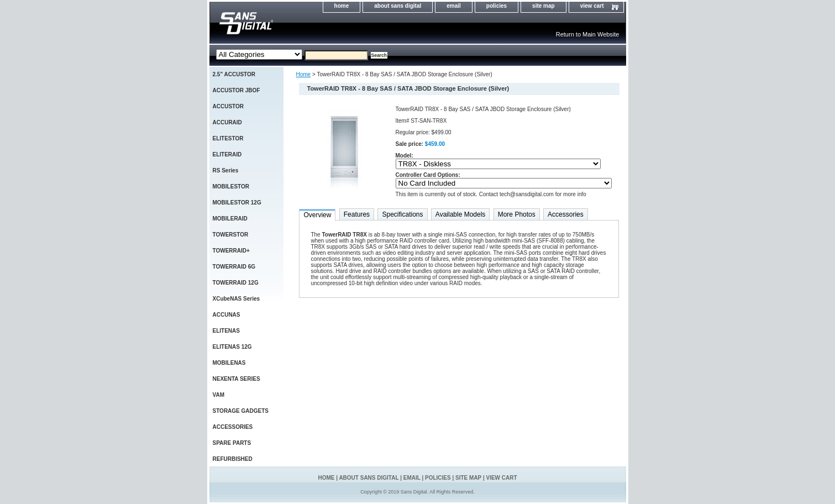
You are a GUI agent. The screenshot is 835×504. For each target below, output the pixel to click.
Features (357, 214)
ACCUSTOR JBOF (237, 90)
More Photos (517, 214)
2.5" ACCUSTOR (234, 74)
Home (304, 74)
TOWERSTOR (231, 235)
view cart (592, 6)
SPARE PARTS (232, 443)
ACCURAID (227, 122)
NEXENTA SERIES (237, 379)
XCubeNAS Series (237, 299)
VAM (219, 395)
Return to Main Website (588, 34)
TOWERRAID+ (231, 251)
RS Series (226, 170)
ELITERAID (227, 154)
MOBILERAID (230, 219)
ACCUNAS (227, 315)
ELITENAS (226, 331)
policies (497, 6)
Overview (317, 215)
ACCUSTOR (228, 106)
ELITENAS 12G (232, 347)
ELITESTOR (228, 138)
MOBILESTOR (231, 187)
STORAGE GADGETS (241, 411)
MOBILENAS (229, 363)
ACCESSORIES (233, 427)
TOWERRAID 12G (236, 283)
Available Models (461, 214)
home (342, 6)
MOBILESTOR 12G (237, 203)
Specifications (402, 214)
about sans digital (398, 6)
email (454, 6)
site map (543, 6)
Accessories (566, 214)
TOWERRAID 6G (234, 267)
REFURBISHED (233, 459)
